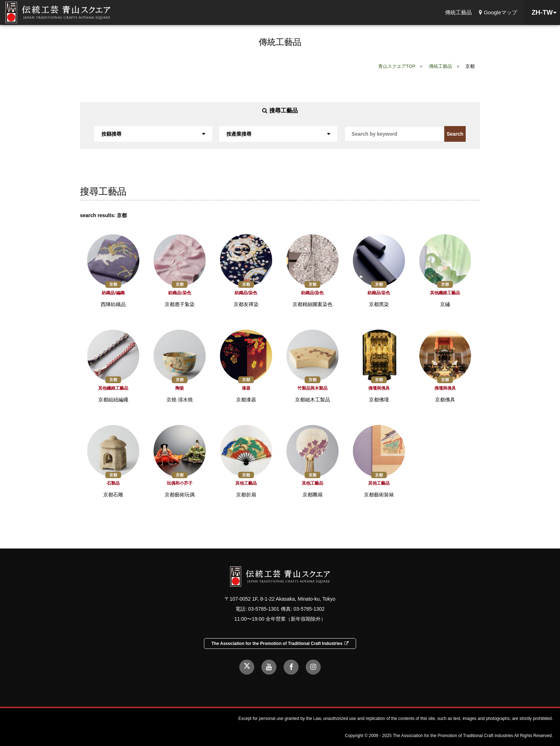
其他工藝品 (246, 483)
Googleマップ (498, 12)
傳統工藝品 (458, 12)
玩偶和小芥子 (180, 483)
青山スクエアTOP (397, 66)
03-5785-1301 (264, 609)
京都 (113, 284)
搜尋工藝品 (280, 111)
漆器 (246, 388)
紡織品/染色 (179, 293)
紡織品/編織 (113, 293)
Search (455, 134)
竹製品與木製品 (312, 388)
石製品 (113, 483)
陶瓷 (180, 388)
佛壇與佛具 (379, 388)
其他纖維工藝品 (445, 293)
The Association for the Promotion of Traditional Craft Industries (280, 644)
